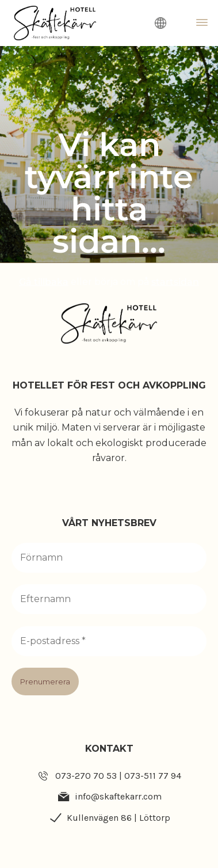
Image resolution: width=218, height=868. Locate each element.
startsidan (175, 282)
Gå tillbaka (44, 282)
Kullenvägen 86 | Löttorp (118, 818)
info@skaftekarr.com (118, 796)
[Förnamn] (109, 558)
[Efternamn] (109, 599)
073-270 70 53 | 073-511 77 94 (118, 776)
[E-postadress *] (109, 641)
